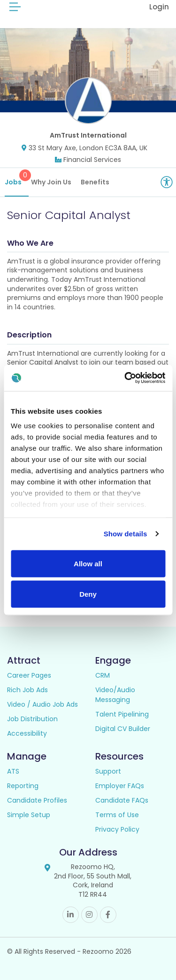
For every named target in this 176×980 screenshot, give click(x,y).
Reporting (23, 786)
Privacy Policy (117, 829)
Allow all (88, 563)
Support (108, 771)
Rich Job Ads (27, 690)
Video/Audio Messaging (115, 695)
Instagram (89, 915)
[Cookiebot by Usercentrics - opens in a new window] (125, 378)
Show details (126, 534)
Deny (88, 594)
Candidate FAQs (122, 800)
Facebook (108, 915)
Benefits (95, 182)
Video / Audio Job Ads (42, 704)
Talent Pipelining (122, 714)
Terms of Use (117, 815)
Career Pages (29, 675)
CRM (103, 675)
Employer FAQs (120, 786)
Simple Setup (29, 815)
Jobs (17, 178)
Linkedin (71, 915)
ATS (13, 771)
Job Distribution (32, 719)
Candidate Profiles (37, 800)
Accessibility (27, 733)
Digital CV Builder (123, 729)
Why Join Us (51, 182)
